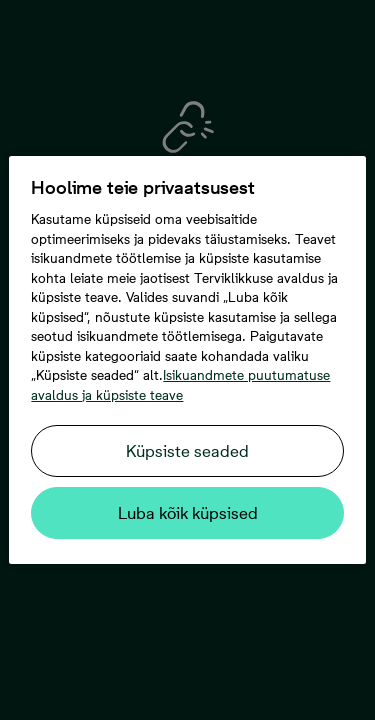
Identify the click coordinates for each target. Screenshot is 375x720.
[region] (187, 360)
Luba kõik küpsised (188, 513)
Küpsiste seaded (187, 451)
